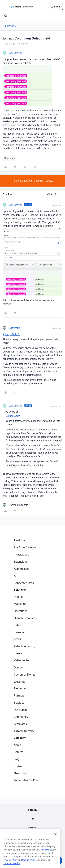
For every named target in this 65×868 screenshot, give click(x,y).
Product (19, 597)
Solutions (20, 590)
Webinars (20, 682)
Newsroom (20, 773)
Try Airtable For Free (26, 780)
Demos (18, 667)
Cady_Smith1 (15, 53)
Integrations (21, 554)
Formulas (10, 26)
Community (21, 717)
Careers (18, 752)
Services (19, 703)
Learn (17, 639)
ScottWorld (14, 328)
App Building (22, 569)
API (33, 819)
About (18, 745)
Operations (21, 611)
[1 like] (15, 505)
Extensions (21, 562)
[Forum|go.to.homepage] (21, 7)
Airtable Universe (24, 731)
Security (33, 810)
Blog (17, 759)
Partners (19, 695)
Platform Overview (25, 547)
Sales (17, 625)
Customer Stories (25, 675)
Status (18, 766)
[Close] (55, 840)
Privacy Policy (10, 865)
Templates (20, 724)
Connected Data (24, 583)
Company (20, 738)
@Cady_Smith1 (11, 334)
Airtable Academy (25, 646)
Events (18, 653)
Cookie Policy (46, 855)
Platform (19, 540)
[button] (4, 7)
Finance (19, 632)
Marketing (20, 604)
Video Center (22, 660)
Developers (21, 710)
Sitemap (32, 827)
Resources (20, 688)
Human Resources (25, 618)
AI (15, 576)
